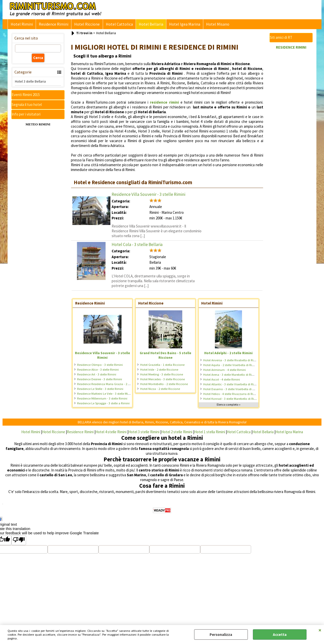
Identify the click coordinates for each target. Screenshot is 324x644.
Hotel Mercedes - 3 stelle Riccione (163, 380)
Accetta (280, 634)
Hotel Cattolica (117, 25)
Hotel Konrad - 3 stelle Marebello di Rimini (232, 400)
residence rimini (164, 103)
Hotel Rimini (22, 25)
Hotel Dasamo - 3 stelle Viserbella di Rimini (232, 390)
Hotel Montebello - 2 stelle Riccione (164, 385)
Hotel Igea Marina (182, 25)
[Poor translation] (19, 541)
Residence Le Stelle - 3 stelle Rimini (100, 390)
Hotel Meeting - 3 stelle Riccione (162, 375)
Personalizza (221, 634)
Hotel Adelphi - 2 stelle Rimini (228, 354)
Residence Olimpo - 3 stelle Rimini (100, 366)
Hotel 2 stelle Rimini (177, 433)
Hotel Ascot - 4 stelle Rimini (222, 380)
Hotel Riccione (86, 25)
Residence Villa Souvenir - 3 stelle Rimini (148, 195)
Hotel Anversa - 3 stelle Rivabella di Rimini (231, 361)
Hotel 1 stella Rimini (210, 433)
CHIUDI (320, 630)
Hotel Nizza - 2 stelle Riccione (160, 390)
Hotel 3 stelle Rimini (144, 433)
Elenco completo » (229, 406)
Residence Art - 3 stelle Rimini (97, 375)
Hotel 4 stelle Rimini (111, 433)
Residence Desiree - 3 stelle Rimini (100, 380)
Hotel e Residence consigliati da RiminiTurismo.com (133, 183)
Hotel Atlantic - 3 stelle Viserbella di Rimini (231, 385)
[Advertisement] (291, 129)
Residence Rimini (53, 25)
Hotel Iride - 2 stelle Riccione (159, 371)
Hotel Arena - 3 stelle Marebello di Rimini (230, 376)
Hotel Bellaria (148, 25)
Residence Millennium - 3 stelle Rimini (102, 399)
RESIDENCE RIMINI (291, 48)
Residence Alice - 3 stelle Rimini (98, 371)
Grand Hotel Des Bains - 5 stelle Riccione (166, 356)
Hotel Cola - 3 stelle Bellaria (137, 245)
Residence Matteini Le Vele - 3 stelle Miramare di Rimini (114, 395)
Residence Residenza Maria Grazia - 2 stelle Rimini (111, 385)
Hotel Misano (214, 25)
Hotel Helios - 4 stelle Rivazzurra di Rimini (231, 395)
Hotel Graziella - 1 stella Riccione (162, 366)
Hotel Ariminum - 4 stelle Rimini (225, 371)
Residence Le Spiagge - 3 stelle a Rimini (103, 404)
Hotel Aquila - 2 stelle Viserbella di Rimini (231, 366)
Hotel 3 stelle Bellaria (30, 82)
